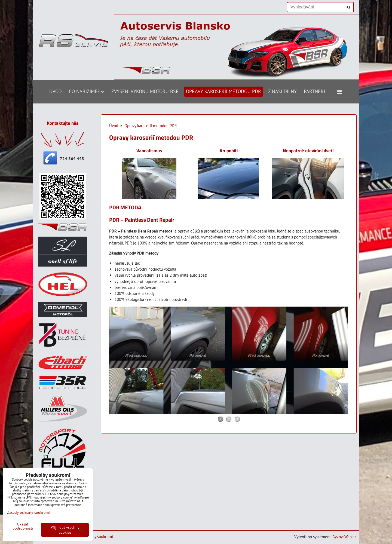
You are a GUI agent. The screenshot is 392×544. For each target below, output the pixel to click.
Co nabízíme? (87, 91)
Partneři (314, 91)
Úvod (56, 91)
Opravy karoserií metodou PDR (223, 91)
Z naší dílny (282, 91)
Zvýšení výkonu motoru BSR (145, 91)
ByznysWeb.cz (344, 537)
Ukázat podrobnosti (23, 526)
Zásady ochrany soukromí (28, 512)
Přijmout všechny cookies (65, 530)
